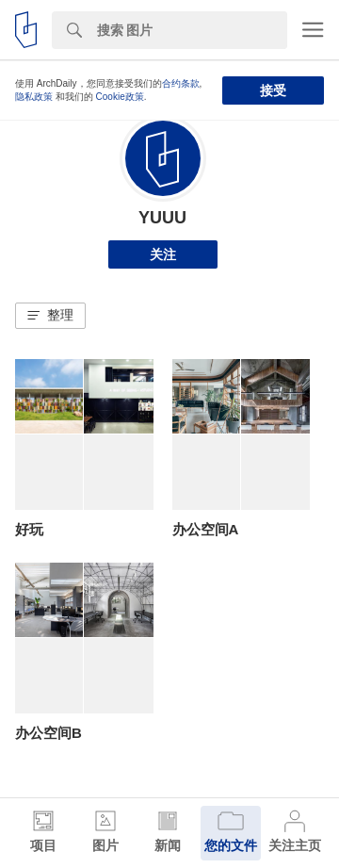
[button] (50, 316)
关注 (163, 254)
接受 (273, 90)
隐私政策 (34, 97)
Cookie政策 (120, 97)
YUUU (162, 218)
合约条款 (181, 83)
